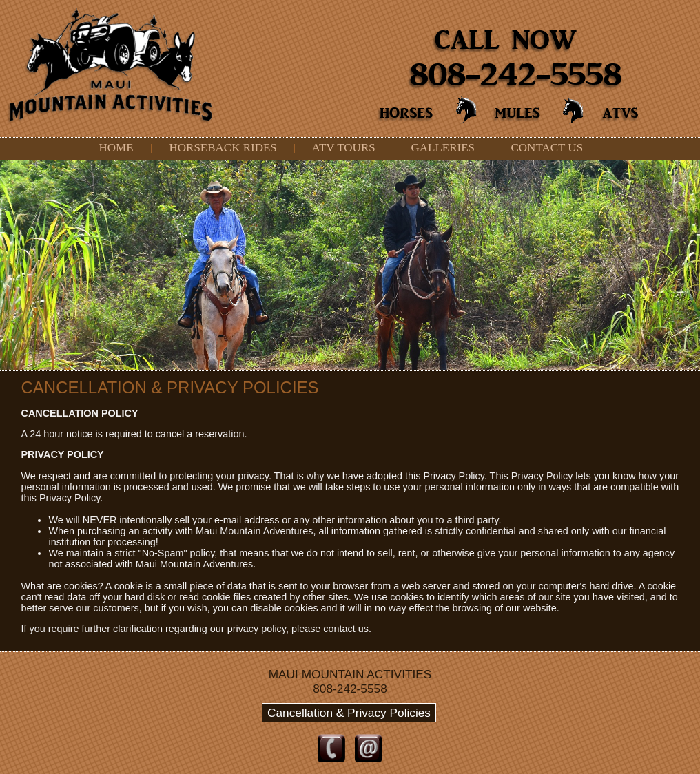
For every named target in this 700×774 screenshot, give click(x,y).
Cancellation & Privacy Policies (349, 713)
